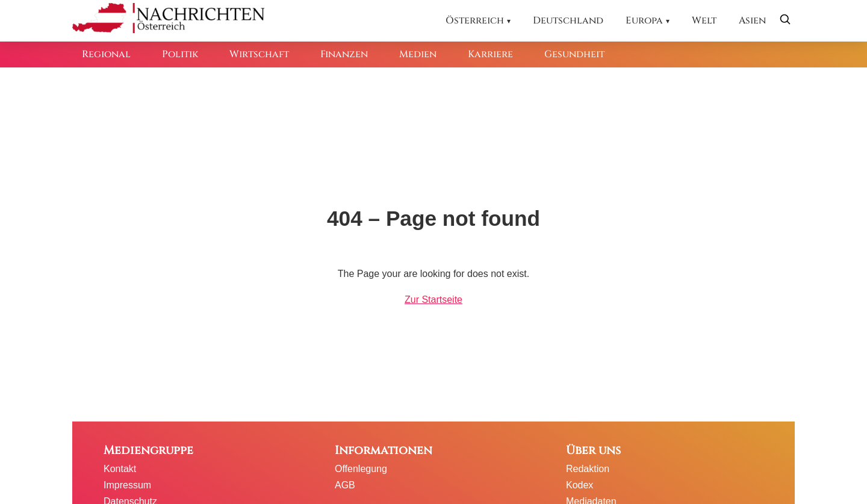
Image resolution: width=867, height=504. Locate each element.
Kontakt (120, 469)
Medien (418, 54)
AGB (345, 485)
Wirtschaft (259, 54)
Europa (644, 20)
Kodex (580, 485)
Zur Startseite (433, 300)
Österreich (475, 20)
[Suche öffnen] (785, 21)
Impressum (127, 485)
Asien (752, 20)
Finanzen (344, 54)
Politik (180, 54)
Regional (106, 54)
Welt (704, 20)
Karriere (490, 54)
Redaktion (588, 469)
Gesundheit (574, 54)
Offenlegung (361, 469)
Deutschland (568, 20)
